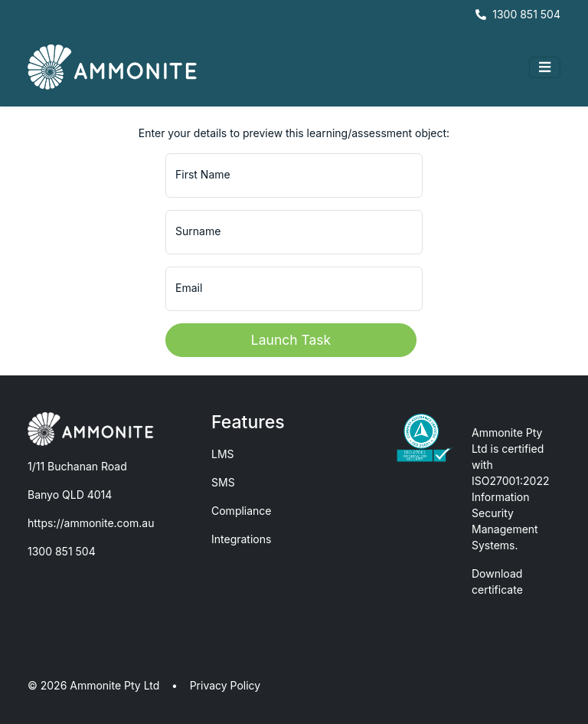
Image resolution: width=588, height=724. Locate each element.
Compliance (242, 511)
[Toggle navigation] (545, 67)
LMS (223, 454)
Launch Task (291, 340)
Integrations (241, 539)
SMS (223, 482)
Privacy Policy (225, 685)
